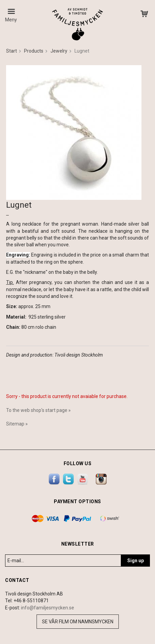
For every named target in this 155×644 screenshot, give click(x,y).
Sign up (136, 561)
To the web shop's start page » (38, 410)
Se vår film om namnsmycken (78, 622)
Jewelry (59, 51)
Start (12, 51)
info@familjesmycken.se (48, 608)
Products (34, 51)
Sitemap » (17, 424)
